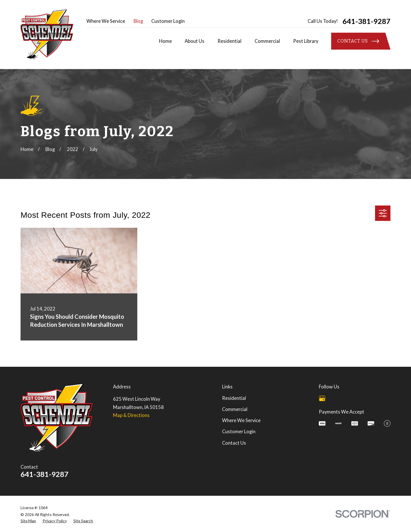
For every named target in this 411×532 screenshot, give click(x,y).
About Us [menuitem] (195, 41)
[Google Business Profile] (322, 398)
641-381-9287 (366, 21)
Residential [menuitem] (229, 41)
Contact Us (234, 443)
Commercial (235, 409)
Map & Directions (131, 415)
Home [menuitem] (165, 41)
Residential (234, 398)
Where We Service (106, 21)
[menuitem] (28, 521)
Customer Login (168, 21)
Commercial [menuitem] (267, 41)
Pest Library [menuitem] (306, 41)
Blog (138, 21)
